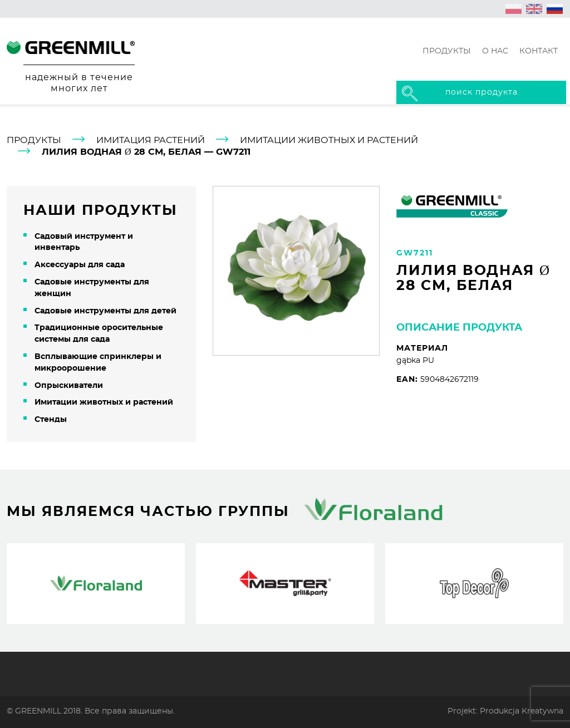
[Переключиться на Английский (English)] (534, 9)
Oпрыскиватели (69, 386)
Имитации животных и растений (329, 140)
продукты (34, 140)
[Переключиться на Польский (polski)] (514, 9)
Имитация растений (151, 140)
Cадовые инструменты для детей (105, 311)
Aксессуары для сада (80, 265)
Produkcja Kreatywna (522, 711)
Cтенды (51, 420)
